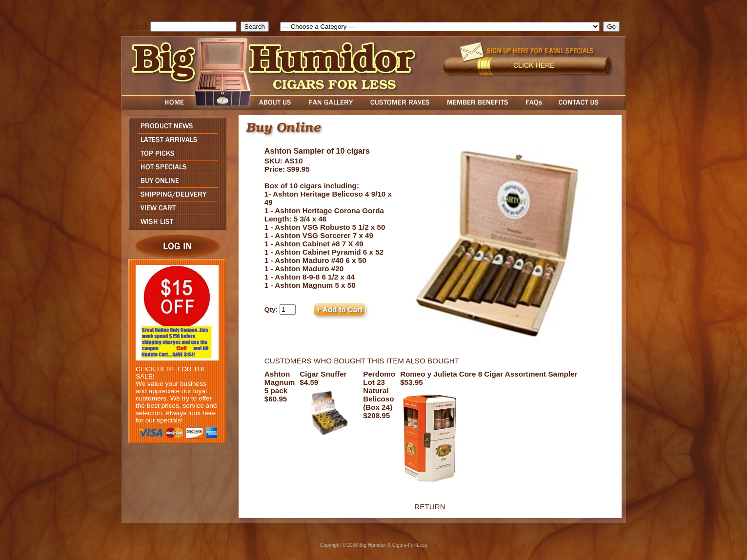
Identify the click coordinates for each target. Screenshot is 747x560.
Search (138, 27)
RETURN (430, 507)
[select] (440, 27)
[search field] (193, 27)
